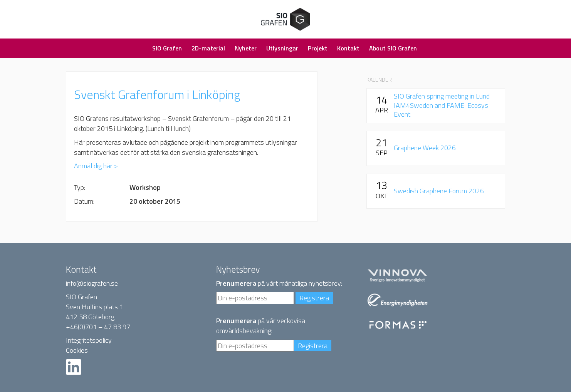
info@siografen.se (92, 283)
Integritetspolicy (89, 340)
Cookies (77, 350)
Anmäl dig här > (96, 166)
